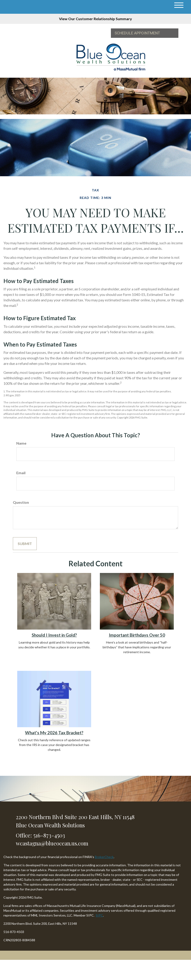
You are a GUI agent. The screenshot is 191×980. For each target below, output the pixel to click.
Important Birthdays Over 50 (137, 635)
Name (21, 443)
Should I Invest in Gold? (54, 635)
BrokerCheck (104, 857)
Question (21, 502)
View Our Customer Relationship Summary (95, 19)
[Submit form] (25, 544)
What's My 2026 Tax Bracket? (54, 733)
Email (21, 473)
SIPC (99, 915)
